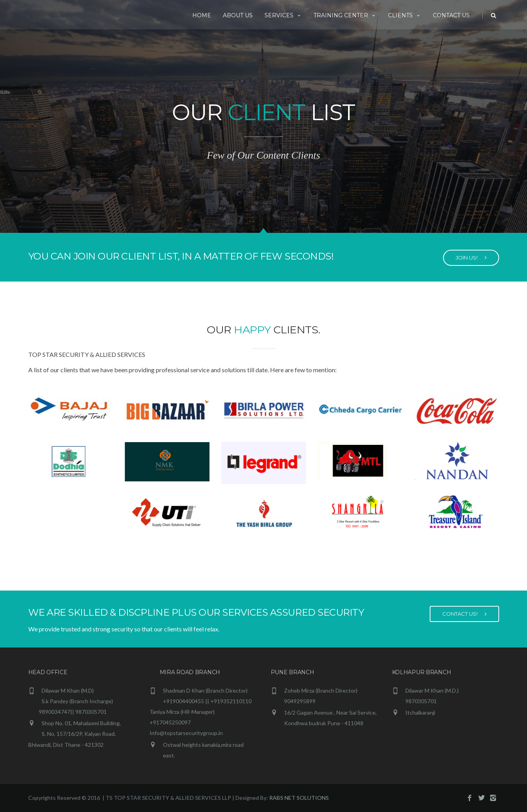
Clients (405, 15)
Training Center (345, 15)
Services (283, 15)
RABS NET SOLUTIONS (299, 798)
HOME (202, 15)
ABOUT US (238, 15)
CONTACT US (451, 15)
